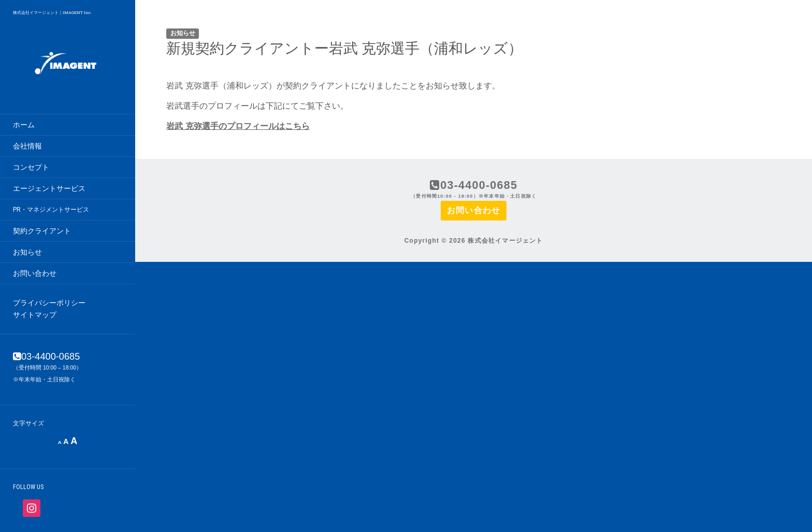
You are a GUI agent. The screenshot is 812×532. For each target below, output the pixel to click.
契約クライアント (42, 231)
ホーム (24, 125)
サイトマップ (35, 315)
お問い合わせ (35, 273)
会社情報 (27, 146)
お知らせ (27, 252)
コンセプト (31, 167)
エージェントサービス (49, 188)
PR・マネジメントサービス (51, 210)
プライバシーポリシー (49, 303)
